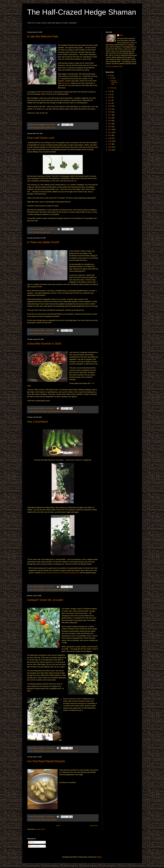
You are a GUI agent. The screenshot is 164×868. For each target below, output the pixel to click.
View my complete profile (114, 66)
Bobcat (68, 185)
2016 (110, 118)
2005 (110, 150)
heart (52, 333)
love (49, 232)
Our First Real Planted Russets (46, 761)
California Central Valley (40, 411)
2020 (110, 106)
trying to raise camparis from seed (68, 751)
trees (54, 128)
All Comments (34, 846)
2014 (110, 124)
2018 (110, 112)
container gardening (54, 411)
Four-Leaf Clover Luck (41, 138)
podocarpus (66, 83)
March (112, 88)
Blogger (99, 857)
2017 (110, 115)
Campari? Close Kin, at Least (45, 600)
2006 (110, 147)
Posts (31, 842)
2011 (110, 132)
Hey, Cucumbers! (38, 422)
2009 (110, 138)
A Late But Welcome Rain (43, 36)
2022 (110, 100)
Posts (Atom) (41, 829)
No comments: (51, 125)
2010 (110, 135)
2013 (110, 127)
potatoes (44, 820)
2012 (110, 129)
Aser (121, 35)
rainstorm (48, 128)
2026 (110, 75)
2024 (110, 94)
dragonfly (36, 333)
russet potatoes (52, 820)
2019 (110, 109)
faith (40, 333)
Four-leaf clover (37, 232)
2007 (110, 144)
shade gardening (64, 590)
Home (58, 826)
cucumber (48, 590)
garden (45, 232)
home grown (36, 820)
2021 (110, 103)
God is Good (46, 333)
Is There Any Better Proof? (43, 242)
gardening (55, 590)
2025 (110, 91)
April (111, 78)
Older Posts (94, 826)
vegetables (73, 411)
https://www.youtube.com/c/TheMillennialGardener (61, 573)
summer (48, 751)
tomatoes (54, 751)
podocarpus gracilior (39, 128)
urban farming (65, 411)
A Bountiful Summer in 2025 (44, 344)
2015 (110, 121)
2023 (110, 97)
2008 (110, 141)
